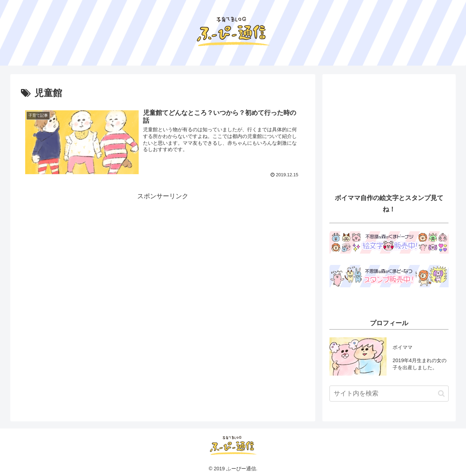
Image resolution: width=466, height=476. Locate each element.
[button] (441, 394)
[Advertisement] (163, 252)
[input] (389, 394)
